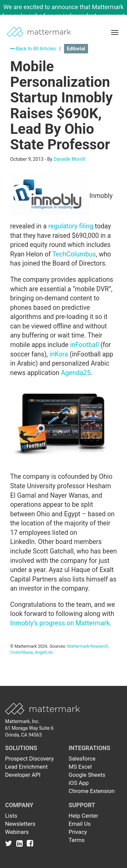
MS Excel (80, 767)
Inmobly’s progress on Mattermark (60, 623)
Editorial (76, 49)
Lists (11, 816)
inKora (59, 354)
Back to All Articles (33, 49)
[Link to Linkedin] (21, 843)
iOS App (79, 783)
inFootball (84, 345)
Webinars (17, 832)
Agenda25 (76, 373)
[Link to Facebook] (30, 843)
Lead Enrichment (26, 767)
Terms (77, 840)
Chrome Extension (92, 791)
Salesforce (82, 759)
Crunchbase (22, 652)
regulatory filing (71, 226)
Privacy (78, 832)
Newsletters (20, 824)
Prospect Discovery (29, 759)
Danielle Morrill (69, 159)
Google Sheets (87, 775)
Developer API (23, 775)
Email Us (80, 824)
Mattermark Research (88, 646)
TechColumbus (74, 254)
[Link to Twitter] (10, 843)
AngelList (44, 652)
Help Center (84, 816)
